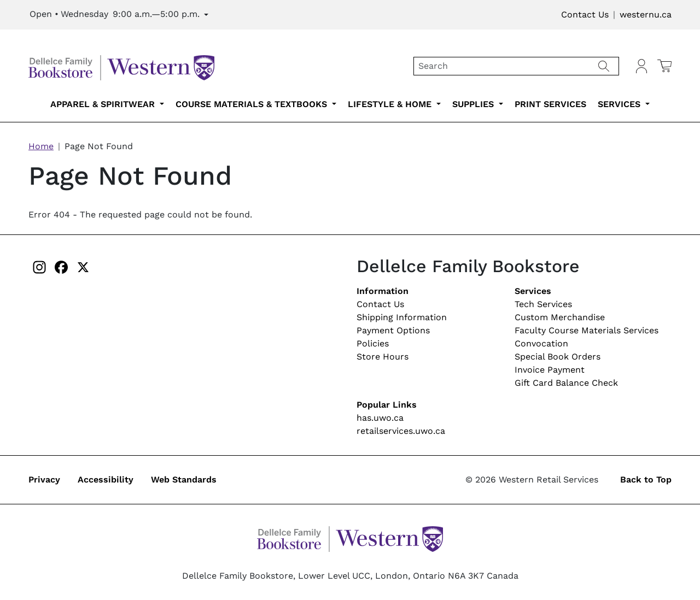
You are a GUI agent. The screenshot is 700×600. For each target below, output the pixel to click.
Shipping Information (402, 317)
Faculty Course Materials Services (587, 330)
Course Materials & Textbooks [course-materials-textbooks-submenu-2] (253, 104)
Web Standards (184, 480)
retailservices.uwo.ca (401, 431)
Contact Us (585, 14)
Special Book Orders (558, 357)
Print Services (550, 104)
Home (41, 146)
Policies (373, 343)
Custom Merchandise (560, 317)
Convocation (541, 343)
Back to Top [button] (646, 480)
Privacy (44, 480)
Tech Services (543, 304)
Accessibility (106, 480)
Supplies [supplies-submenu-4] (474, 104)
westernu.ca (646, 14)
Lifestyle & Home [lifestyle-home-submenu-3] (391, 104)
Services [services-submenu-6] (620, 104)
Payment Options (393, 330)
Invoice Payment (550, 370)
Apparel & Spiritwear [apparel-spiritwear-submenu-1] (104, 104)
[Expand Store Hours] (119, 15)
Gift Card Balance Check (566, 383)
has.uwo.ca (380, 418)
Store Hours (383, 357)
